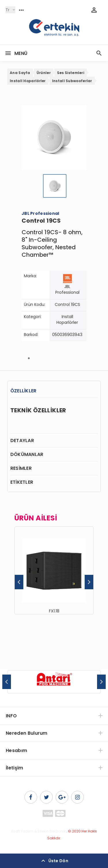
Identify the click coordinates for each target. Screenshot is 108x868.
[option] (54, 570)
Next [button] (89, 582)
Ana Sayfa (20, 73)
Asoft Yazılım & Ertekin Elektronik (38, 831)
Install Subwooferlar (72, 81)
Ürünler (44, 73)
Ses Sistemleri (71, 73)
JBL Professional (67, 289)
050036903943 (67, 335)
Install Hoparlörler (28, 81)
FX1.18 (54, 611)
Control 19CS (67, 304)
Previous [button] (19, 582)
